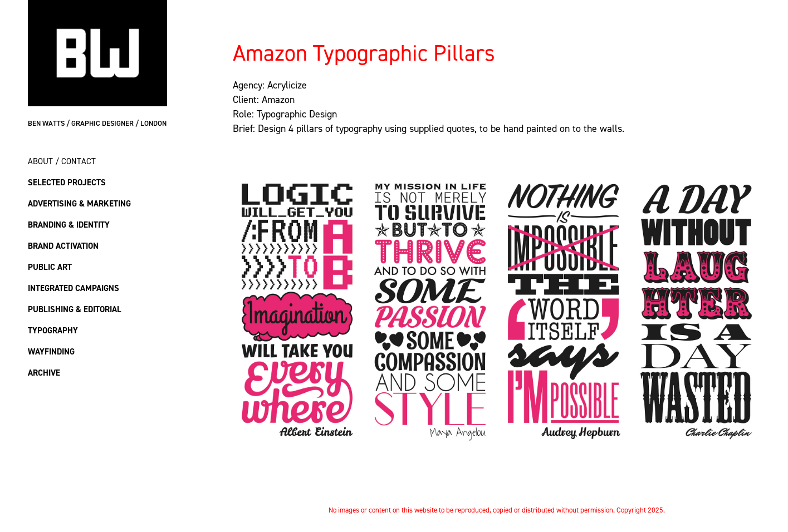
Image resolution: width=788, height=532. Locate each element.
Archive (44, 373)
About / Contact (62, 161)
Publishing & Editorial (75, 309)
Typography (53, 330)
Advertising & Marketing (79, 203)
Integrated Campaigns (74, 288)
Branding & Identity (69, 225)
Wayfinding (51, 351)
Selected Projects (67, 182)
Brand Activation (63, 246)
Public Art (50, 267)
